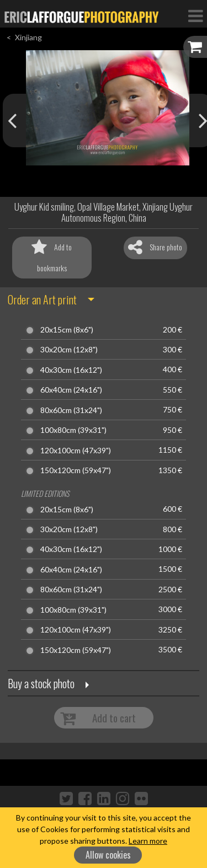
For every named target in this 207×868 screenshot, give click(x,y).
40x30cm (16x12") (71, 370)
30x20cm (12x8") (69, 350)
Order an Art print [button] (42, 299)
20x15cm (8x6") (67, 330)
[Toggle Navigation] (195, 15)
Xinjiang (28, 37)
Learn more (148, 841)
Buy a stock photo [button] (41, 683)
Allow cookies (108, 855)
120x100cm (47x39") (76, 451)
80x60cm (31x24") (71, 410)
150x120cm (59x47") (76, 470)
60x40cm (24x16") (71, 390)
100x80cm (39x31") (73, 430)
